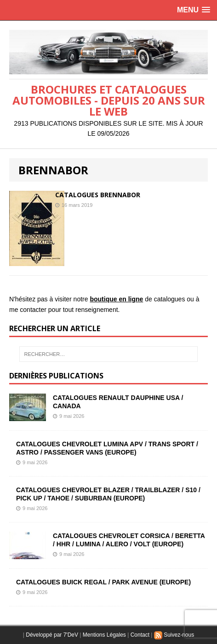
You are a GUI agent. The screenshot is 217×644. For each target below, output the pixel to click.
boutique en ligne (116, 299)
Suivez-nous (174, 635)
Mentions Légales (104, 635)
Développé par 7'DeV (52, 635)
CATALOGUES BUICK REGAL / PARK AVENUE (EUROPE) (103, 582)
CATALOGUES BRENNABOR (98, 195)
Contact (140, 635)
